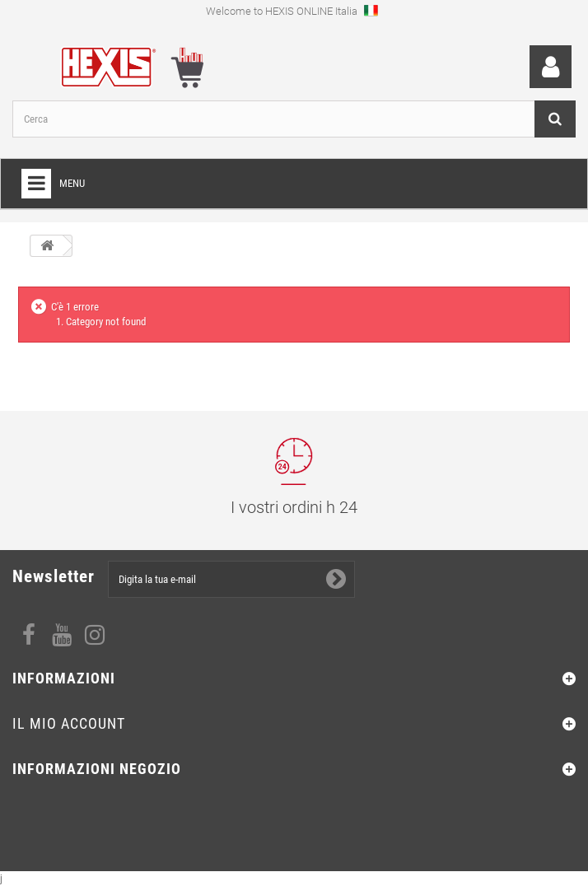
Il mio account (69, 723)
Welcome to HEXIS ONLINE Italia (292, 10)
